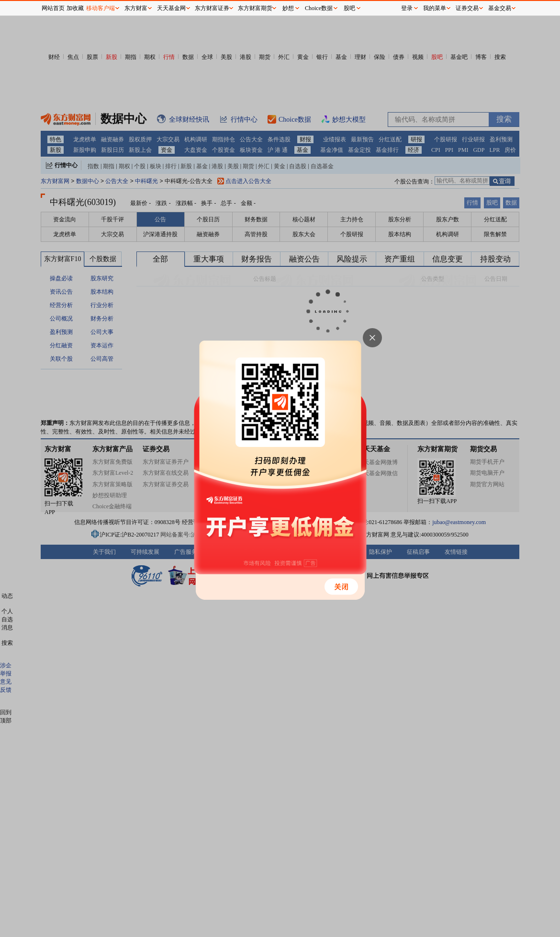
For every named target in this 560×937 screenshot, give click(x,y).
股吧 (349, 8)
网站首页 (53, 8)
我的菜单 (435, 8)
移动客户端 (101, 8)
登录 (407, 8)
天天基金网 (171, 8)
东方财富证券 (212, 8)
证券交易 (467, 8)
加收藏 (75, 8)
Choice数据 (319, 8)
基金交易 (500, 8)
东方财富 (136, 8)
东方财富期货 (255, 8)
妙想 (288, 8)
